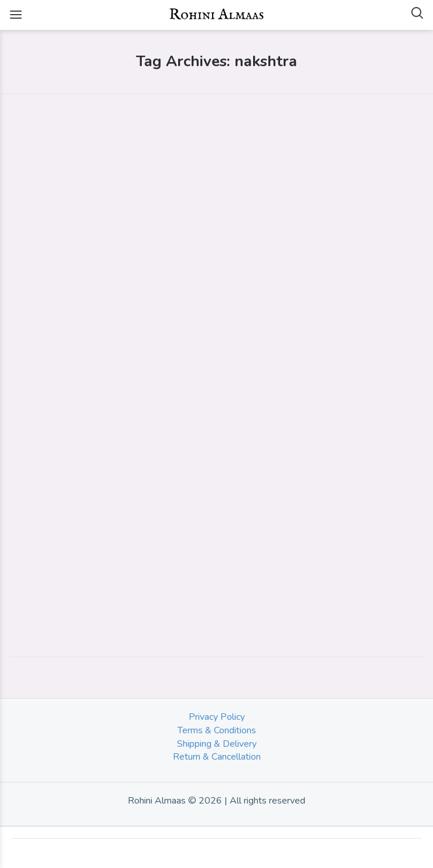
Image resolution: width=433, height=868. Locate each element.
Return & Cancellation (217, 757)
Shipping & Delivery (217, 744)
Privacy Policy (217, 717)
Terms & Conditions (217, 730)
